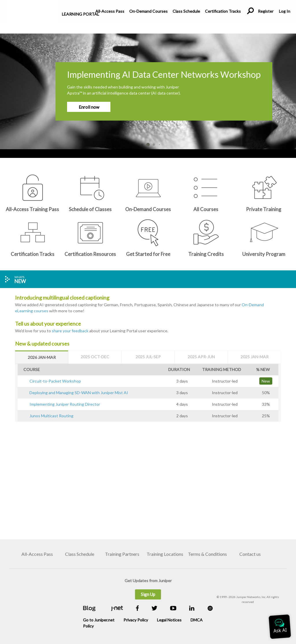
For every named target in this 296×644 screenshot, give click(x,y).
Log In (284, 11)
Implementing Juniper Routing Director (65, 404)
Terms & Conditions (207, 554)
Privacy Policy (136, 620)
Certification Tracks (223, 11)
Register (266, 11)
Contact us (250, 554)
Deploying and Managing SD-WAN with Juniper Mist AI (79, 393)
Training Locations (165, 554)
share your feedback (70, 331)
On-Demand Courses (148, 11)
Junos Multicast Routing (51, 416)
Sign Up (148, 594)
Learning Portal (81, 14)
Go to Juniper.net (99, 620)
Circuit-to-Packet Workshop (55, 381)
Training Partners (122, 554)
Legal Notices (169, 620)
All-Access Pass (110, 11)
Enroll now (89, 107)
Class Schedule (186, 11)
